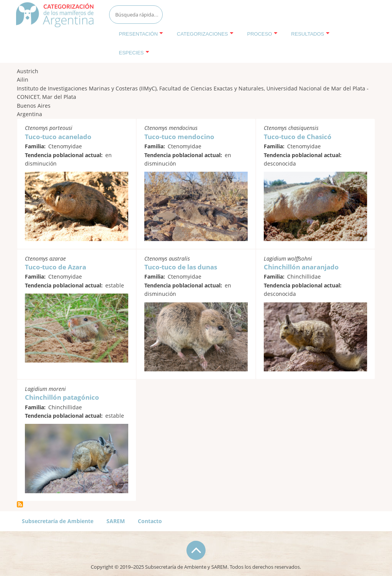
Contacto (150, 521)
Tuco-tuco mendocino (179, 137)
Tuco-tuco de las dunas (181, 267)
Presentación (141, 34)
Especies (134, 53)
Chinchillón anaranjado (301, 267)
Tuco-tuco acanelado (58, 137)
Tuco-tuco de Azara (56, 267)
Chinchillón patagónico (62, 397)
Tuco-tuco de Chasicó (298, 137)
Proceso (262, 34)
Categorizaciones (205, 34)
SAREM (116, 521)
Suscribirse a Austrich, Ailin (20, 504)
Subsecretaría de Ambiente (58, 521)
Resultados (310, 34)
